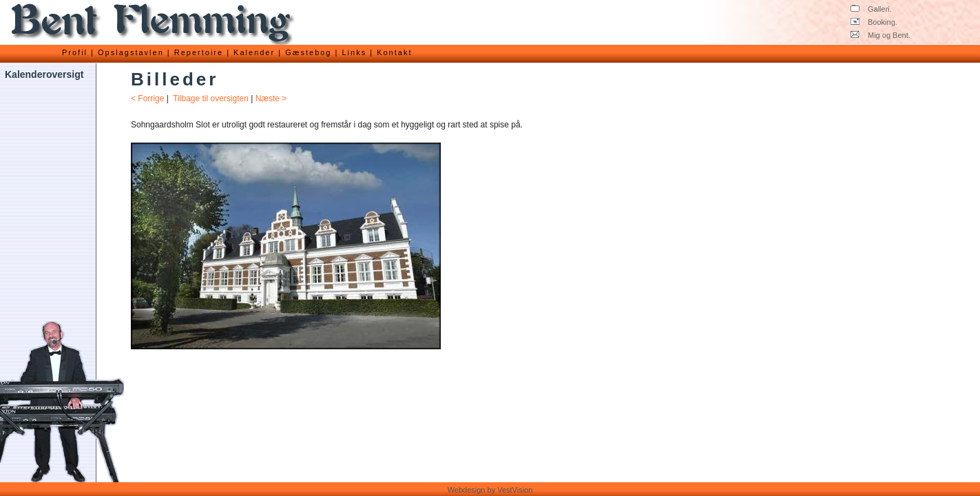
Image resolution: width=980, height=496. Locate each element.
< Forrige (147, 99)
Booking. (874, 22)
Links (354, 52)
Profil (75, 52)
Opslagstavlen (131, 52)
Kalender (254, 52)
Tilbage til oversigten (211, 99)
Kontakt (394, 52)
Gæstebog (308, 52)
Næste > (271, 99)
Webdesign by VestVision (490, 490)
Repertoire (199, 52)
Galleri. (871, 9)
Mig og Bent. (880, 35)
